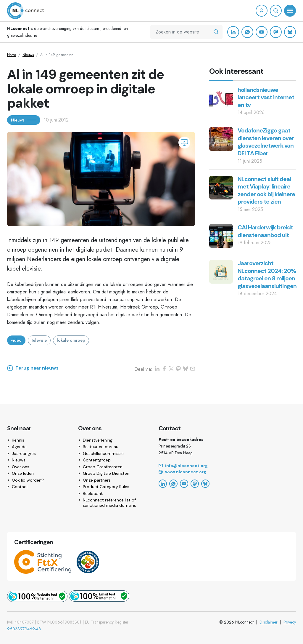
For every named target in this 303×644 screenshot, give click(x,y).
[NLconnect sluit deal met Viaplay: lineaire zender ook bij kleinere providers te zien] (221, 187)
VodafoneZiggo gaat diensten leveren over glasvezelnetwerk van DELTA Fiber (266, 142)
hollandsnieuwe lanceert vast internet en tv (266, 97)
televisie (39, 340)
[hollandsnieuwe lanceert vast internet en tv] (221, 98)
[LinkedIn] (233, 32)
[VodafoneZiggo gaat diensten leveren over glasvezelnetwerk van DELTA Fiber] (221, 139)
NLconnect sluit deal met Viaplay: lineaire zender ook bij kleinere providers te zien (266, 190)
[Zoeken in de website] (216, 32)
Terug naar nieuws (33, 368)
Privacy (290, 622)
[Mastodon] (276, 32)
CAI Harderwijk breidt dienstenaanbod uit (265, 231)
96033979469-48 (24, 629)
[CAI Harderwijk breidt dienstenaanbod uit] (221, 235)
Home (12, 55)
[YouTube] (262, 32)
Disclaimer (269, 622)
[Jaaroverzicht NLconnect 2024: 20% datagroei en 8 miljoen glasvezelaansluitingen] (221, 271)
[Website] (227, 472)
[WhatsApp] (247, 32)
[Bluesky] (290, 32)
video (16, 340)
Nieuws (28, 55)
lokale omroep (71, 340)
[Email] (227, 466)
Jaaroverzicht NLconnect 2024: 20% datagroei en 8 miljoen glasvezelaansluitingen (267, 275)
